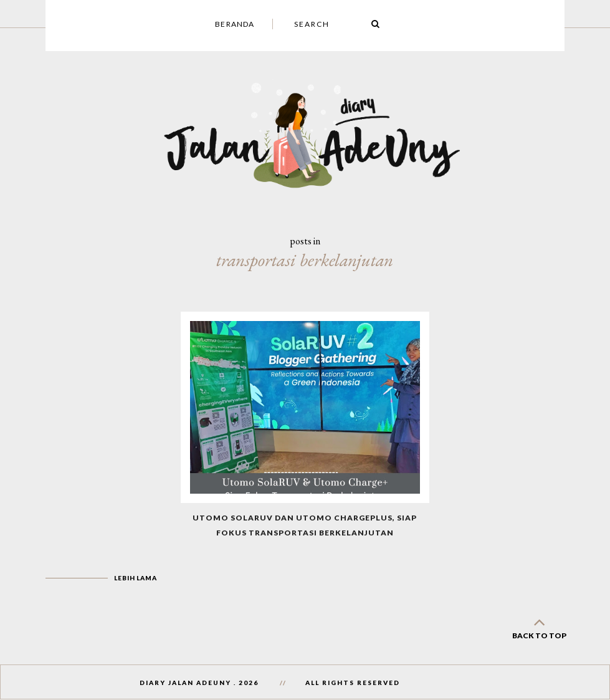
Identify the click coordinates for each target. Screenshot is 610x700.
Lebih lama (135, 578)
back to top (539, 626)
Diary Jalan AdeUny (185, 683)
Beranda (235, 24)
